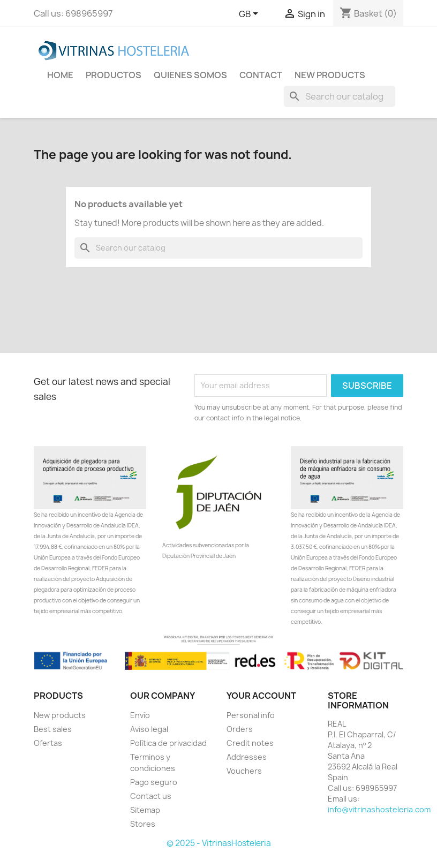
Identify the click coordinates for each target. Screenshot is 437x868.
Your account (261, 696)
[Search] (340, 96)
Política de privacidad (168, 743)
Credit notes (250, 743)
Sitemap (145, 810)
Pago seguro (154, 782)
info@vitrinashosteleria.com (379, 809)
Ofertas (48, 743)
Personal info (251, 715)
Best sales (53, 729)
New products (60, 715)
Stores (143, 824)
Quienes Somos (190, 75)
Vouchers (244, 771)
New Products (330, 75)
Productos (114, 75)
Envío (140, 715)
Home (60, 75)
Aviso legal (149, 729)
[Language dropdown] (250, 14)
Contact (261, 75)
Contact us (151, 796)
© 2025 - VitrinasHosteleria (219, 843)
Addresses (247, 757)
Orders (240, 729)
